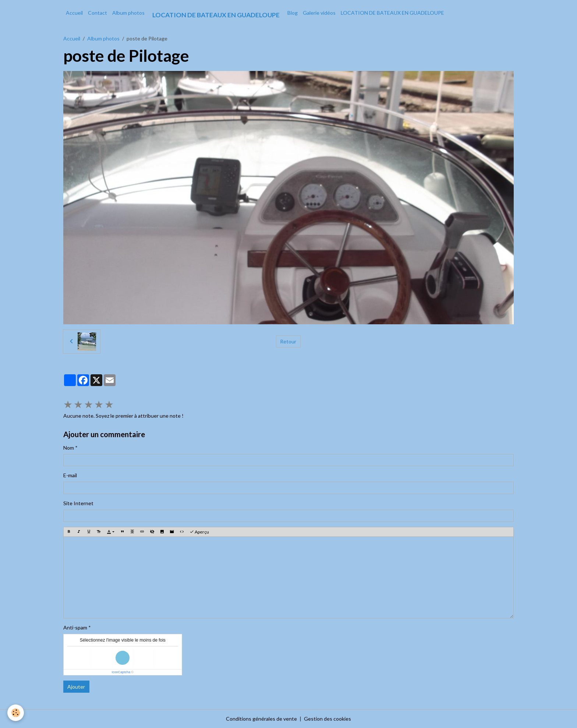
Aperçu (199, 532)
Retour (288, 341)
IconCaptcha (121, 672)
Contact (98, 13)
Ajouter (76, 687)
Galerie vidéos (319, 13)
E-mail (70, 475)
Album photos (128, 13)
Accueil (74, 13)
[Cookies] (16, 713)
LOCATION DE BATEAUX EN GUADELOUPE (392, 13)
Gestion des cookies (328, 719)
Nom (69, 448)
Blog (293, 13)
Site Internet (78, 503)
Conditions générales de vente (261, 719)
